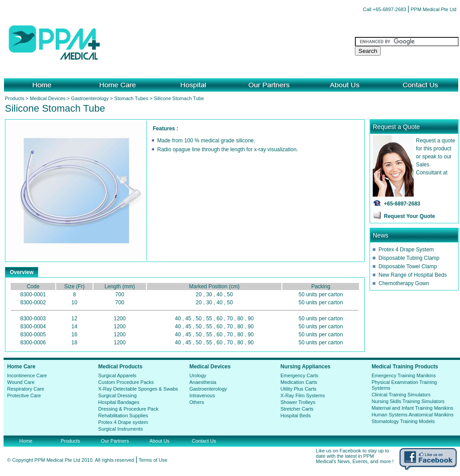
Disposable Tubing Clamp (409, 258)
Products (14, 98)
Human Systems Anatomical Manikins (412, 415)
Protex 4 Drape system (123, 422)
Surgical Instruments (121, 429)
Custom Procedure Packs (126, 382)
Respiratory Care (26, 389)
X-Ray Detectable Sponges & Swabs (138, 389)
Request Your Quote (409, 216)
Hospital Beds (296, 415)
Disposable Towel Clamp (408, 266)
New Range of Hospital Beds (413, 275)
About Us (159, 441)
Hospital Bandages (119, 402)
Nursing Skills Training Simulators (408, 401)
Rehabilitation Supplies (123, 415)
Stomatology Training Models (403, 421)
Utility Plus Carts (299, 389)
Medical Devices (48, 98)
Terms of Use (153, 460)
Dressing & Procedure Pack (128, 409)
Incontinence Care (27, 375)
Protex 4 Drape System (406, 250)
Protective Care (24, 395)
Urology (198, 375)
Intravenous (202, 395)
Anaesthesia (203, 382)
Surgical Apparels (118, 375)
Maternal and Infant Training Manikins (412, 408)
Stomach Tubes (131, 98)
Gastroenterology (90, 98)
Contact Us (204, 441)
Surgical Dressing (118, 395)
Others (197, 402)
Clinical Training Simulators (401, 395)
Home (26, 441)
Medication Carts (299, 382)
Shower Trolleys (298, 402)
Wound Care (21, 382)
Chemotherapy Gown (404, 283)
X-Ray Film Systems (303, 395)
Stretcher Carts (297, 409)
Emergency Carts (299, 375)
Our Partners (115, 441)
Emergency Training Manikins (403, 375)
